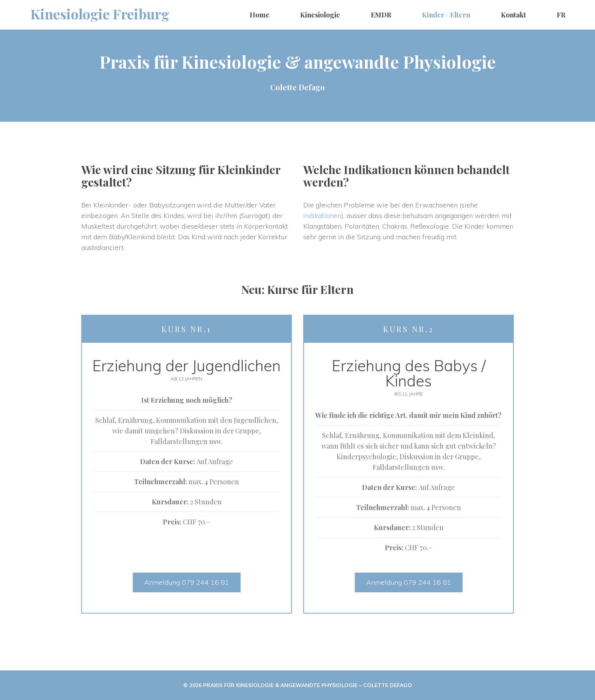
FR (561, 15)
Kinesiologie (320, 15)
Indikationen (322, 216)
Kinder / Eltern (446, 15)
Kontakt (513, 15)
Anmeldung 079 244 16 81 (187, 582)
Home (260, 15)
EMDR (381, 15)
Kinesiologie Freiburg (100, 14)
